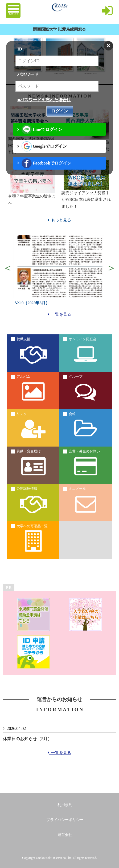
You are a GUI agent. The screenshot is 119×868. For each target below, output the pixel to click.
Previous (8, 268)
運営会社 (65, 835)
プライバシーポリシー (65, 820)
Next (111, 268)
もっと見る (60, 220)
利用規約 (65, 805)
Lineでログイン (42, 129)
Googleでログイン (44, 146)
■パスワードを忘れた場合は (44, 100)
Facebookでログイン (46, 163)
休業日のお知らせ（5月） (27, 739)
